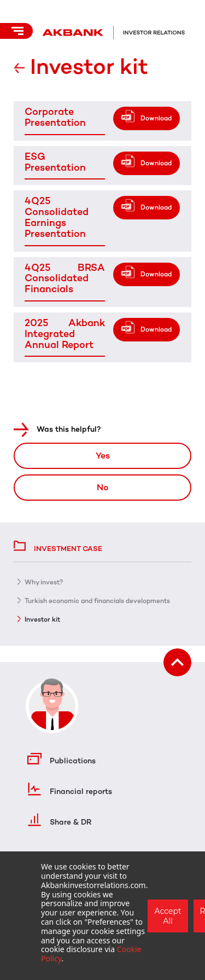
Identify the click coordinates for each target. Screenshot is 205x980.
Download (156, 118)
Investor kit (42, 619)
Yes (103, 456)
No (102, 487)
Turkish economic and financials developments (97, 601)
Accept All (168, 916)
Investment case (58, 545)
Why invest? (44, 582)
